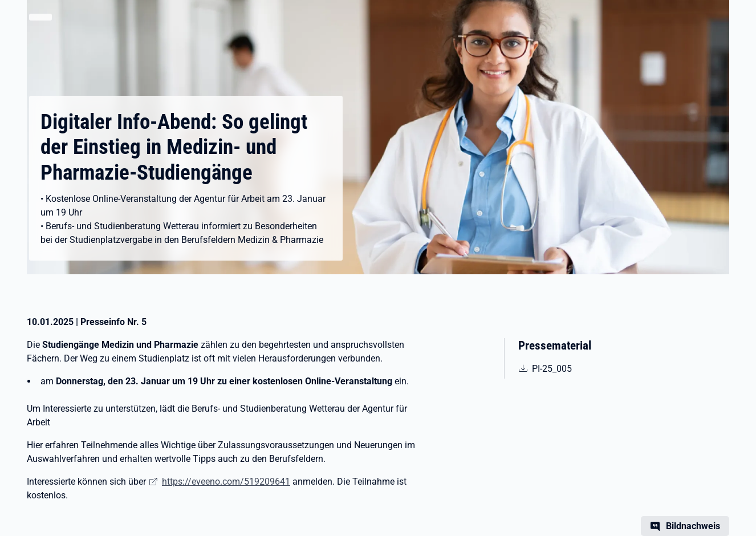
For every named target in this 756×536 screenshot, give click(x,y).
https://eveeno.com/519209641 (226, 482)
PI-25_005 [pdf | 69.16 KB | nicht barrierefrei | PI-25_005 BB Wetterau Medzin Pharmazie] (573, 368)
